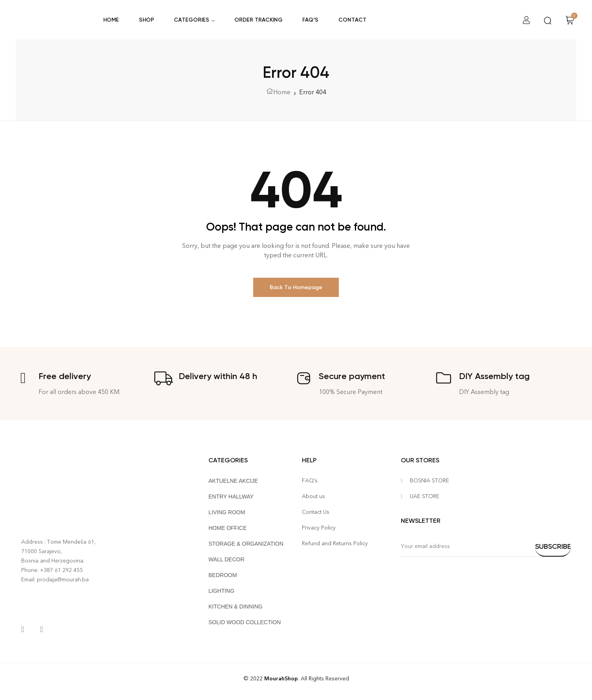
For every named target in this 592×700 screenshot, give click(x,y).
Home (282, 92)
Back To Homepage (296, 287)
